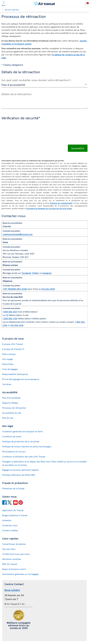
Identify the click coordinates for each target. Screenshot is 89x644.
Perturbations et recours (14, 452)
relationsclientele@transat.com (18, 234)
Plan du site (8, 418)
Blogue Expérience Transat (15, 515)
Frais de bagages (10, 369)
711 (7, 315)
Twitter (35, 273)
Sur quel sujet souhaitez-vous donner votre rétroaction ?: (36, 80)
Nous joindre (12, 590)
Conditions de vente (12, 436)
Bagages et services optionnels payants (20, 470)
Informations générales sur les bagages (21, 574)
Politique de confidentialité (61, 203)
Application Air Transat (13, 510)
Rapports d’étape (10, 403)
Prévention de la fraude (13, 488)
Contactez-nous (10, 525)
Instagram (47, 273)
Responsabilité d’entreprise (15, 374)
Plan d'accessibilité (11, 398)
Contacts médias (10, 530)
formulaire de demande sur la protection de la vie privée (49, 208)
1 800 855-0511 (10, 312)
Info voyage (7, 359)
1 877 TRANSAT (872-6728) (15, 289)
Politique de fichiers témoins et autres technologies (27, 446)
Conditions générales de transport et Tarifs (22, 431)
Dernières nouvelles (12, 559)
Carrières (7, 384)
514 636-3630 (48, 289)
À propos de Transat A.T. (13, 349)
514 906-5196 (17, 325)
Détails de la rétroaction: (17, 94)
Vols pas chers (9, 549)
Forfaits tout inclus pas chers (16, 554)
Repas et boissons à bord (14, 569)
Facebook (26, 273)
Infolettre (7, 520)
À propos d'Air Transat (13, 344)
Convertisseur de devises (14, 544)
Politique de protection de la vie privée (21, 441)
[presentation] (24, 134)
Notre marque (9, 354)
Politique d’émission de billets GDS (19, 475)
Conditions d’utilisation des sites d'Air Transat (24, 457)
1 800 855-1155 (10, 318)
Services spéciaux (12, 10)
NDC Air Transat (10, 564)
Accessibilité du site (12, 413)
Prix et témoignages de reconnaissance (21, 379)
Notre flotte (8, 364)
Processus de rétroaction (14, 408)
